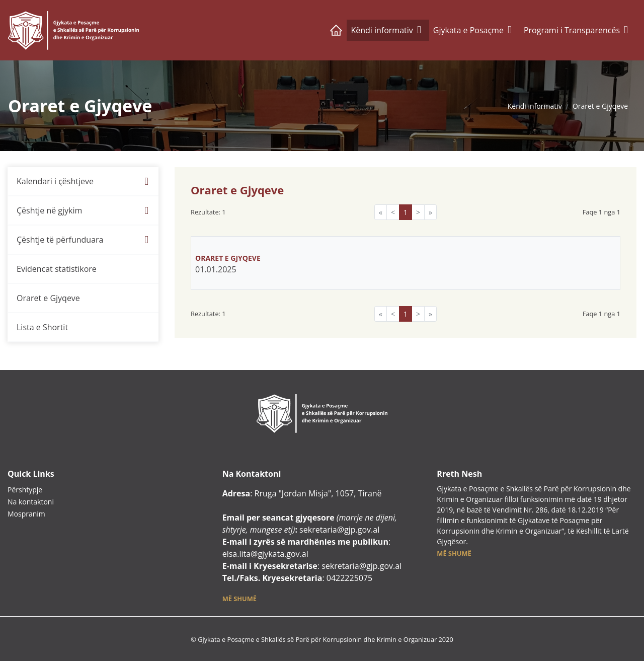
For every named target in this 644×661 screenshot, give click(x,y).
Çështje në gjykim (49, 210)
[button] (239, 598)
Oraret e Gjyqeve (600, 106)
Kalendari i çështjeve (55, 181)
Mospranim (26, 514)
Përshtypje (25, 490)
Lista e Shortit (42, 327)
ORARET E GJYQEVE (229, 258)
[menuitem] (83, 182)
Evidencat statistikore (57, 269)
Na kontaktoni (31, 502)
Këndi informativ (535, 106)
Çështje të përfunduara (60, 240)
